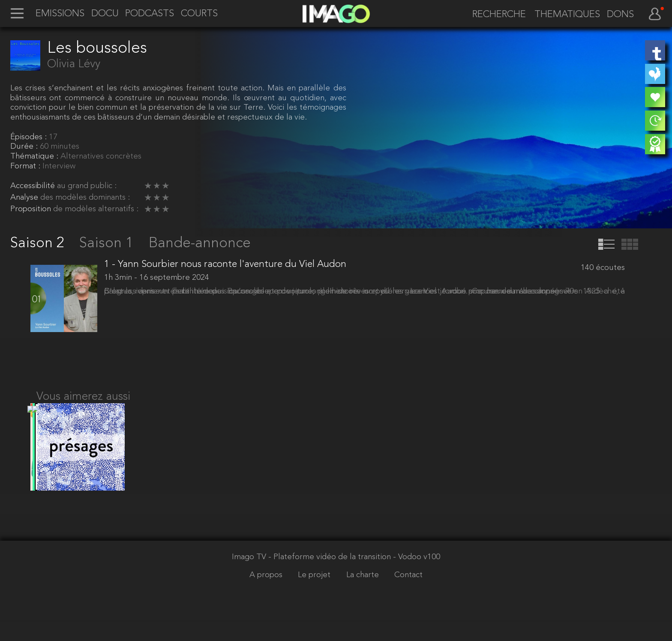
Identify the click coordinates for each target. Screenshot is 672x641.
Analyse (25, 198)
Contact (408, 596)
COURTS (199, 14)
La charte (364, 596)
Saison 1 (108, 243)
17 (53, 137)
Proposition (32, 209)
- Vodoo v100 (417, 578)
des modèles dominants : (85, 198)
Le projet (315, 596)
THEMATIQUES (567, 15)
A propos (267, 596)
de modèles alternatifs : (96, 209)
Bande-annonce (200, 243)
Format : (26, 166)
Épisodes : (30, 137)
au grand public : (87, 186)
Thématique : (35, 157)
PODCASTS (150, 14)
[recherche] (495, 15)
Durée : (25, 147)
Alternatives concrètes (101, 157)
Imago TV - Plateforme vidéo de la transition (312, 578)
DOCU (105, 14)
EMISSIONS (60, 14)
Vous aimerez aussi (83, 408)
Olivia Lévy (74, 64)
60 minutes (60, 147)
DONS (620, 15)
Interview (59, 166)
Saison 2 (39, 243)
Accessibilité (34, 186)
